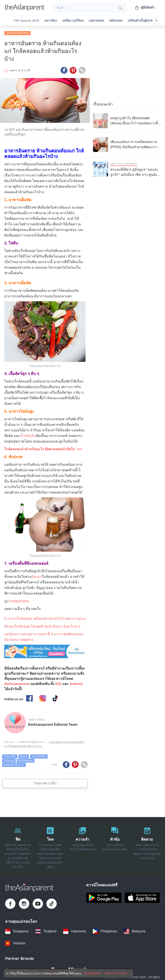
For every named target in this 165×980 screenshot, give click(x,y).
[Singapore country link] (17, 930)
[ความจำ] (82, 845)
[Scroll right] (156, 21)
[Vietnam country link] (15, 942)
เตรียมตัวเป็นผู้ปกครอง (143, 21)
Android (76, 682)
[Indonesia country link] (74, 930)
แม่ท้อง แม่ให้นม (73, 21)
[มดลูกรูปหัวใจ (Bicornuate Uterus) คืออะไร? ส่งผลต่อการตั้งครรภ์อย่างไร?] (127, 119)
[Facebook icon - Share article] (64, 69)
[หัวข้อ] (115, 845)
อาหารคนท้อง (39, 755)
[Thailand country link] (46, 930)
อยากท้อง (51, 21)
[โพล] (50, 845)
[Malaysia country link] (135, 930)
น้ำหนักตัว (28, 434)
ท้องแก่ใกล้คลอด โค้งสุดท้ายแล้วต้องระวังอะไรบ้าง (42, 625)
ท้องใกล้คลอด (26, 759)
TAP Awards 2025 (26, 21)
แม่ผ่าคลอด (96, 21)
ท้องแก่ (37, 575)
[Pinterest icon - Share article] (73, 69)
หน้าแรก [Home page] (9, 741)
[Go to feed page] (25, 9)
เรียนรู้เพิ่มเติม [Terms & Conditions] (92, 973)
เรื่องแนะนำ (103, 103)
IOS (58, 682)
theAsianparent (17, 682)
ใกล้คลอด (9, 759)
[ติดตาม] (147, 845)
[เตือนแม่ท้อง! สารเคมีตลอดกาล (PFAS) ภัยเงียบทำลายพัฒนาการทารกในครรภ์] (127, 143)
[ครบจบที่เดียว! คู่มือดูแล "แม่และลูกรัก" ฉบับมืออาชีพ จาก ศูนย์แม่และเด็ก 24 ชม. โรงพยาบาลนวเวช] (127, 168)
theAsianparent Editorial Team (53, 723)
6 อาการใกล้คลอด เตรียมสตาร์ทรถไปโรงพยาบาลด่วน (45, 617)
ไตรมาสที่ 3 (10, 755)
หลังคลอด (116, 21)
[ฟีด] (18, 845)
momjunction (19, 600)
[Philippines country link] (105, 930)
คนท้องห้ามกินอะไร (14, 763)
